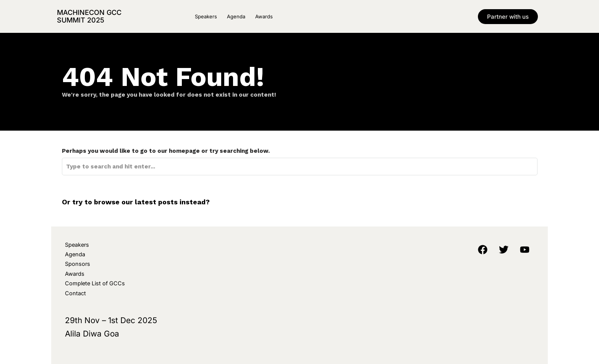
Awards (264, 16)
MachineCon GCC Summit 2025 (89, 16)
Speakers (206, 16)
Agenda (236, 16)
